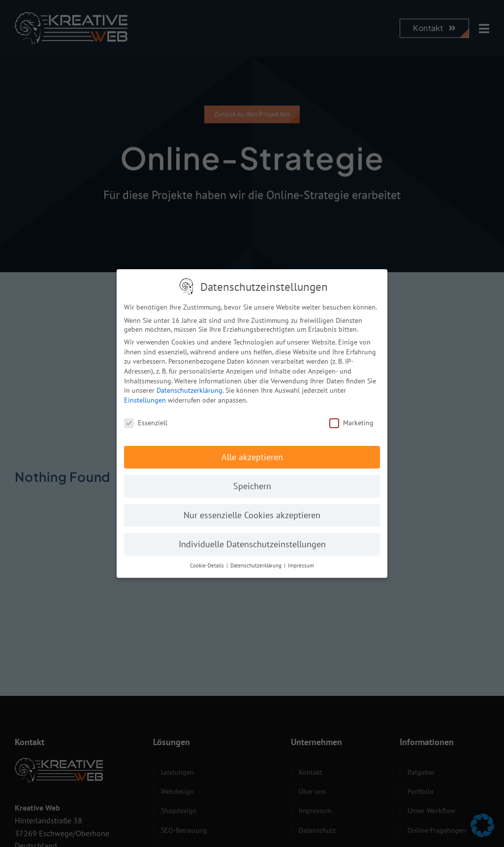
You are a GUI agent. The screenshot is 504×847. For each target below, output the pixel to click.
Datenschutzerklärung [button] (257, 563)
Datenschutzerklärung (189, 387)
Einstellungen (145, 397)
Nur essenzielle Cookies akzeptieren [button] (252, 512)
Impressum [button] (301, 563)
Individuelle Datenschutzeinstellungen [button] (252, 541)
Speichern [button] (252, 483)
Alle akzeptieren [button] (252, 454)
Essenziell (146, 419)
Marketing (351, 419)
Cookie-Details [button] (208, 563)
